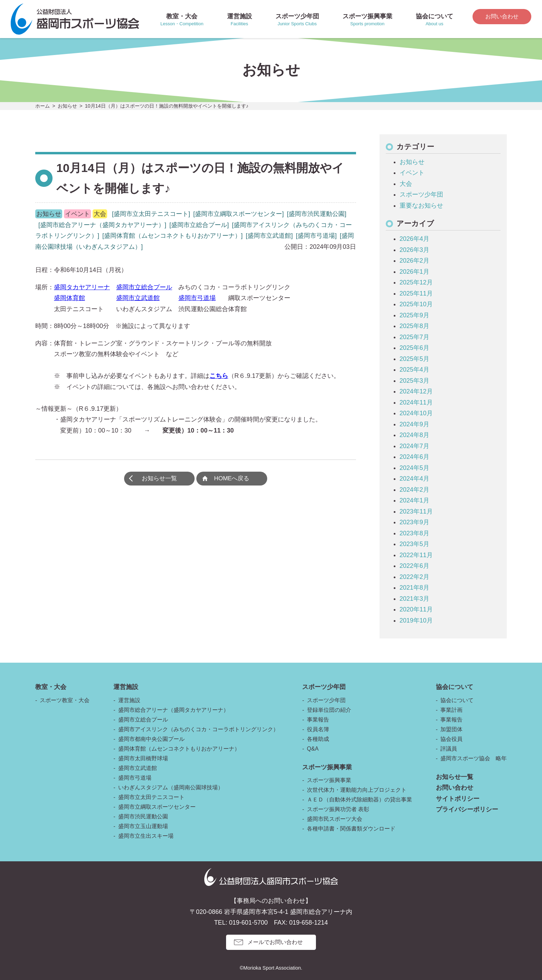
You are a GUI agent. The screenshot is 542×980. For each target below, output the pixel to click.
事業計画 (451, 710)
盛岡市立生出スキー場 (146, 836)
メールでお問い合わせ (275, 942)
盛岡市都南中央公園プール (151, 739)
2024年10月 (416, 413)
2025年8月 (414, 326)
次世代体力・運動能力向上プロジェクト (357, 790)
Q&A (313, 749)
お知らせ (412, 162)
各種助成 (318, 739)
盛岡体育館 (69, 298)
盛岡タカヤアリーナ (82, 287)
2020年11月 (416, 609)
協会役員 (451, 739)
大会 (406, 184)
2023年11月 (416, 511)
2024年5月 (414, 468)
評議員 (449, 749)
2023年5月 (414, 544)
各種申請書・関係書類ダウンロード (351, 829)
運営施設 (129, 700)
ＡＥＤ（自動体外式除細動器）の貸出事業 (359, 800)
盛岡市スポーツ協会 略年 (474, 758)
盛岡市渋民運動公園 (143, 816)
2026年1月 (414, 272)
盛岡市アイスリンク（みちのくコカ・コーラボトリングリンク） (198, 729)
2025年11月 (416, 293)
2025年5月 (414, 359)
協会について (457, 700)
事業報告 (318, 720)
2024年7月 (414, 446)
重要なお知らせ (421, 206)
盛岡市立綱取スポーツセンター (157, 807)
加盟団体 (451, 729)
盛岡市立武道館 (138, 298)
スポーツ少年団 (421, 194)
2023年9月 (414, 522)
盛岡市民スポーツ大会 (335, 819)
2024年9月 (414, 424)
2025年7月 (414, 337)
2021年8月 (414, 588)
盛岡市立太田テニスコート (151, 797)
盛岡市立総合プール (144, 287)
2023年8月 (414, 533)
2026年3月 (414, 250)
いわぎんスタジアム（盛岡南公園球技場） (171, 787)
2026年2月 (414, 261)
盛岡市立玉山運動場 (143, 826)
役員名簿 (318, 729)
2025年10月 (416, 304)
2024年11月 (416, 402)
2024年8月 (414, 435)
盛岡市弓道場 (197, 298)
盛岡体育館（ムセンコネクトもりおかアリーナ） (179, 749)
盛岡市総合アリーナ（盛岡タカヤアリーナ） (174, 710)
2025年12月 (416, 282)
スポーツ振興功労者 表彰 (338, 809)
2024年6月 (414, 457)
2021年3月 (414, 599)
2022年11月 (416, 555)
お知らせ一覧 (157, 479)
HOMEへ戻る (234, 479)
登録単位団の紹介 (329, 710)
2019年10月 (416, 620)
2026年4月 (414, 239)
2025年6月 (414, 348)
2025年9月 (414, 315)
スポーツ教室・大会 (65, 700)
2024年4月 (414, 479)
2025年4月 (414, 370)
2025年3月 (414, 381)
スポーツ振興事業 (329, 780)
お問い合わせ (502, 16)
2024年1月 (414, 500)
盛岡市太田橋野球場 (143, 758)
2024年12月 (416, 391)
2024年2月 (414, 490)
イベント (412, 173)
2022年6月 (414, 566)
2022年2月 (414, 577)
